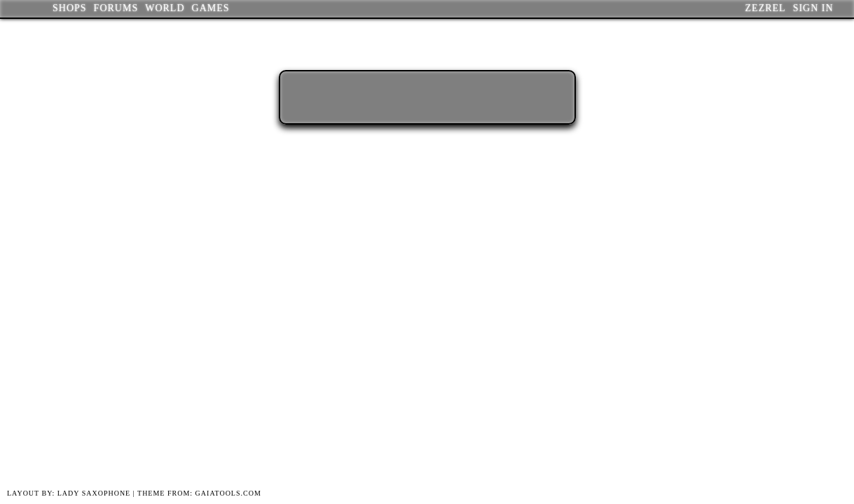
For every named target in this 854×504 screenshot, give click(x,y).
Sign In (813, 8)
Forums (116, 8)
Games (211, 8)
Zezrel (766, 8)
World (165, 8)
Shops (70, 8)
